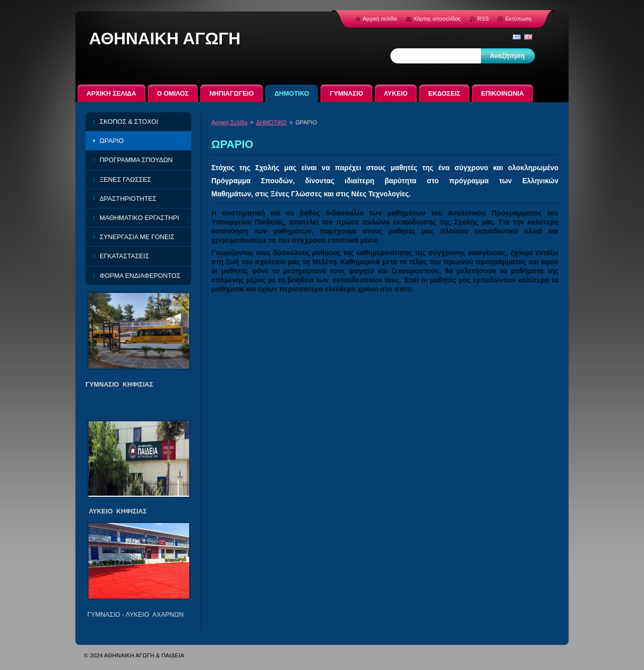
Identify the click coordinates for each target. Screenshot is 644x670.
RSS (483, 19)
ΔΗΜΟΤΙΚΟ (271, 122)
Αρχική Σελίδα (229, 122)
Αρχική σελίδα (380, 19)
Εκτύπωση (518, 19)
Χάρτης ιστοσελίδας (437, 19)
